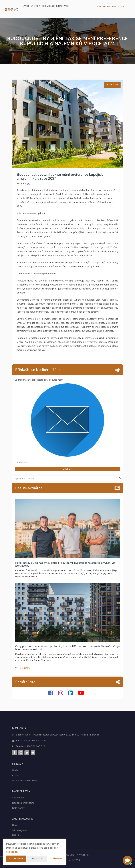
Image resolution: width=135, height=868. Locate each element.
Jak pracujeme (19, 830)
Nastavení (58, 858)
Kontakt (16, 776)
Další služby (18, 808)
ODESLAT (68, 469)
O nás (59, 6)
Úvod (26, 6)
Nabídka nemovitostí (43, 6)
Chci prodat (18, 798)
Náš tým (17, 835)
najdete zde (12, 852)
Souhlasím (16, 859)
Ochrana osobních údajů (24, 781)
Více (67, 6)
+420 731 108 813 (35, 746)
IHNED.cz (27, 668)
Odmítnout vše (37, 859)
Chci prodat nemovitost (111, 7)
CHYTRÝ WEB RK (79, 855)
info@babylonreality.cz (35, 741)
